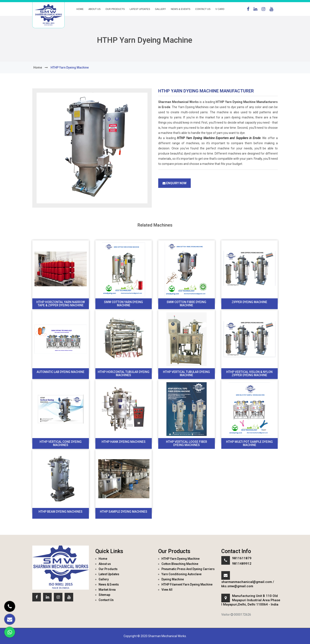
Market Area (107, 590)
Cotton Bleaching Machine (180, 564)
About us (95, 9)
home (38, 67)
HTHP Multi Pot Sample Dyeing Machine (249, 443)
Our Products (115, 9)
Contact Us (203, 9)
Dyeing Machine (173, 579)
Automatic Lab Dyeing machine (60, 372)
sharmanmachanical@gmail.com (247, 582)
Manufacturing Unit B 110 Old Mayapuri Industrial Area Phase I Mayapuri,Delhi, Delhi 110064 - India (251, 600)
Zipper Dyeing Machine (249, 302)
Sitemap (104, 595)
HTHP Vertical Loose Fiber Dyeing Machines (187, 443)
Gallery (160, 9)
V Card (220, 9)
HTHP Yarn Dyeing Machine (181, 559)
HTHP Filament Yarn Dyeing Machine (187, 584)
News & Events (181, 9)
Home (80, 9)
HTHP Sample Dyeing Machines (124, 512)
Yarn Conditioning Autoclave (181, 574)
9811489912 (242, 564)
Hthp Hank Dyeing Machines (124, 442)
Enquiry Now (174, 183)
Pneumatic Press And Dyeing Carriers (188, 569)
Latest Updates (140, 9)
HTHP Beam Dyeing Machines (60, 512)
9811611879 (242, 558)
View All (167, 590)
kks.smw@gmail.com (237, 586)
